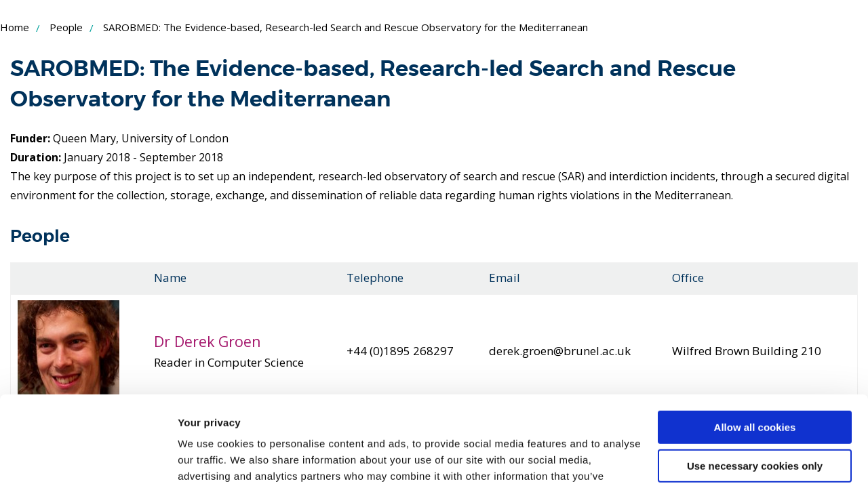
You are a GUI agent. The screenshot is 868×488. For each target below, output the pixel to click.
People (66, 27)
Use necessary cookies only (755, 381)
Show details (209, 461)
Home (15, 27)
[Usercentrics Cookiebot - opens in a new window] (88, 462)
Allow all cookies (755, 343)
